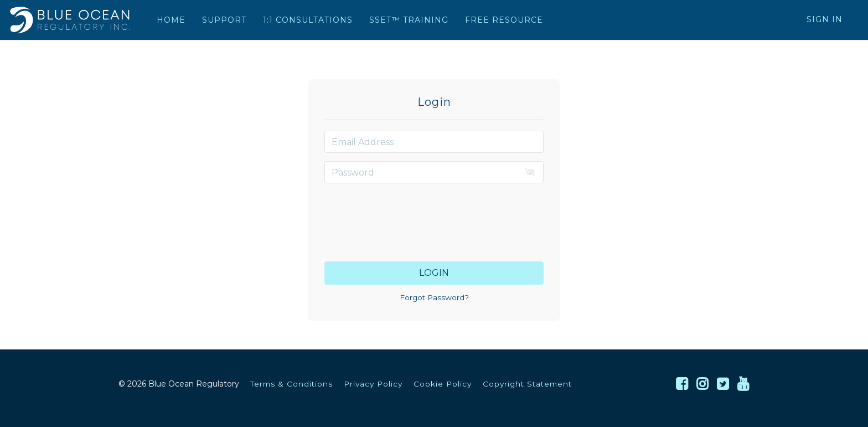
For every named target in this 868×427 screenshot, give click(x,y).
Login (434, 273)
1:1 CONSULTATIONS (308, 20)
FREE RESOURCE (504, 20)
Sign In (825, 19)
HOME (171, 20)
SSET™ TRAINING (409, 20)
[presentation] (434, 213)
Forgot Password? (434, 297)
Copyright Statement (527, 384)
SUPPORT (224, 20)
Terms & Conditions (291, 384)
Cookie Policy (443, 384)
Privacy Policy (373, 384)
